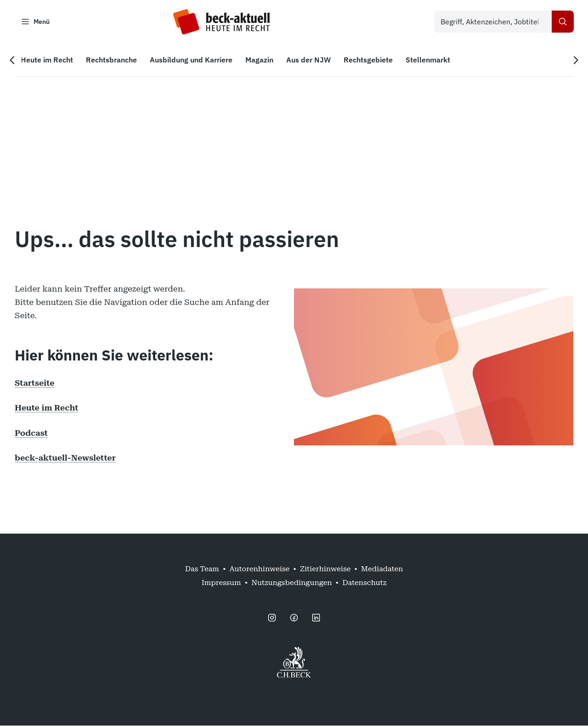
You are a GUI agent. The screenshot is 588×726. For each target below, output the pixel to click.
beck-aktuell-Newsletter (65, 458)
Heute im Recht (46, 408)
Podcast (31, 433)
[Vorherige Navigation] (13, 60)
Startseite (35, 383)
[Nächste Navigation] (575, 60)
